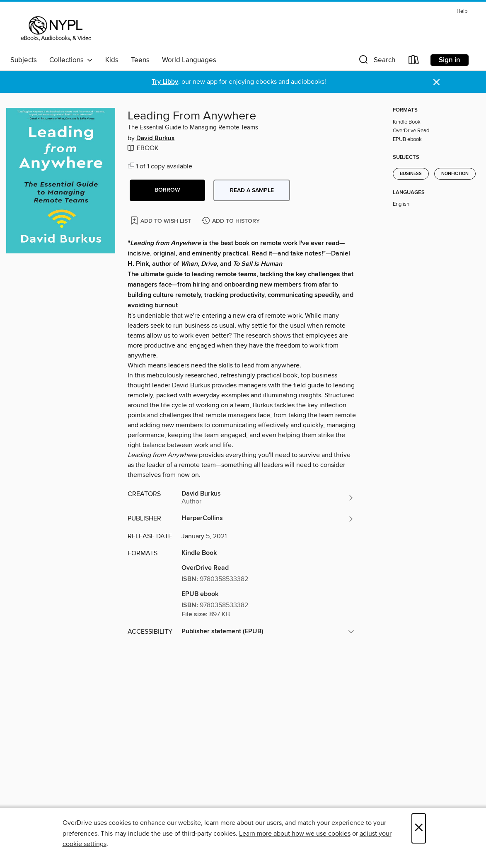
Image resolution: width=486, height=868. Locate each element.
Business (411, 174)
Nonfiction (455, 174)
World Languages (189, 60)
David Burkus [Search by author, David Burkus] (155, 139)
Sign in (450, 60)
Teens (140, 60)
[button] (376, 62)
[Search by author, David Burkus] (268, 498)
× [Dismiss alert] (436, 82)
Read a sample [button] (252, 190)
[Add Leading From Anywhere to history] (232, 221)
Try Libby (165, 82)
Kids (112, 60)
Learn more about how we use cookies (295, 834)
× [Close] (419, 828)
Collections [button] (71, 60)
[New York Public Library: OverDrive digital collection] (55, 29)
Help (462, 11)
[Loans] (414, 62)
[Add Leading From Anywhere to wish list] (161, 220)
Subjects (24, 60)
